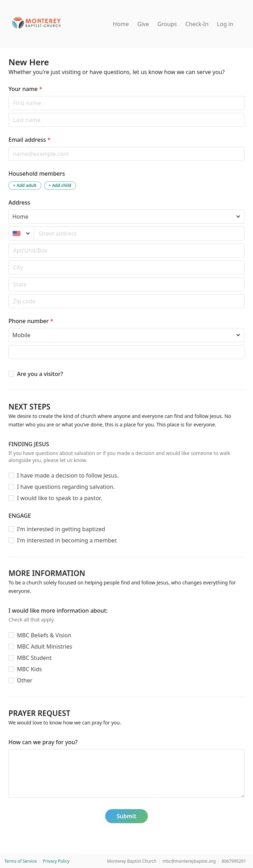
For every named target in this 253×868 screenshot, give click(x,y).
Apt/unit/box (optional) (8, 243)
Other (25, 680)
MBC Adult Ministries (45, 647)
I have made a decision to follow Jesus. (68, 475)
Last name (8, 113)
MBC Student (34, 658)
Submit (126, 816)
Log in (225, 24)
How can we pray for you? (43, 742)
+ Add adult (25, 185)
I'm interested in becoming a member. (67, 540)
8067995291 (234, 861)
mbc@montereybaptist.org (189, 861)
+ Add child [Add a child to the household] (60, 185)
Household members (37, 174)
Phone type (8, 328)
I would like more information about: (58, 611)
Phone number (31, 321)
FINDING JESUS (29, 444)
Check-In (197, 24)
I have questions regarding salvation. (66, 487)
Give (143, 24)
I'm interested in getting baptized (61, 529)
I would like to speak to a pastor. (59, 498)
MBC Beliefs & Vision (44, 635)
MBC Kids (29, 669)
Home (121, 24)
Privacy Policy (56, 861)
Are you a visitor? (40, 374)
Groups (167, 24)
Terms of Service (20, 861)
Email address (29, 140)
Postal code (8, 260)
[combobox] (139, 233)
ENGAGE (20, 516)
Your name (25, 89)
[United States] (21, 233)
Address (19, 202)
